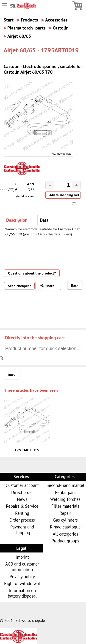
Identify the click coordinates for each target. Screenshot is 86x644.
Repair (65, 513)
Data (44, 220)
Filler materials (65, 506)
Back (75, 285)
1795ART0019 (27, 450)
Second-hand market (65, 485)
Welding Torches (65, 499)
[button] (76, 185)
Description (17, 220)
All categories (65, 534)
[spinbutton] (59, 186)
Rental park (65, 492)
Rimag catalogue (65, 527)
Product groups (65, 541)
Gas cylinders (65, 520)
